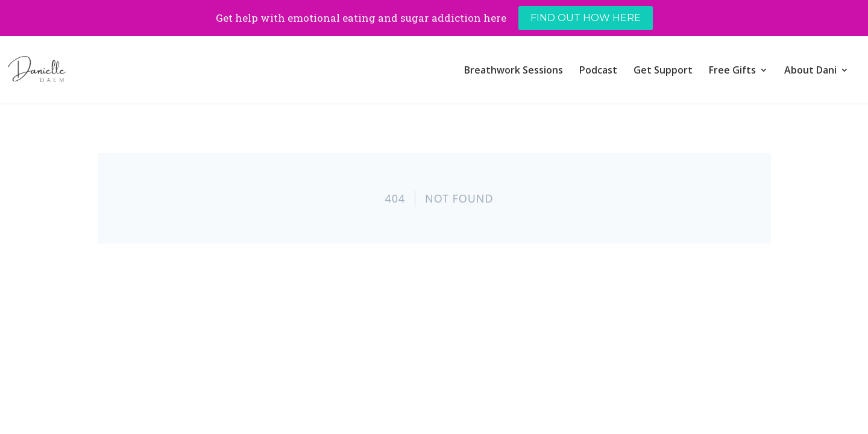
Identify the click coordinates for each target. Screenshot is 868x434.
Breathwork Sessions (514, 71)
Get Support (663, 71)
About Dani (810, 71)
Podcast (598, 71)
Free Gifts (732, 71)
